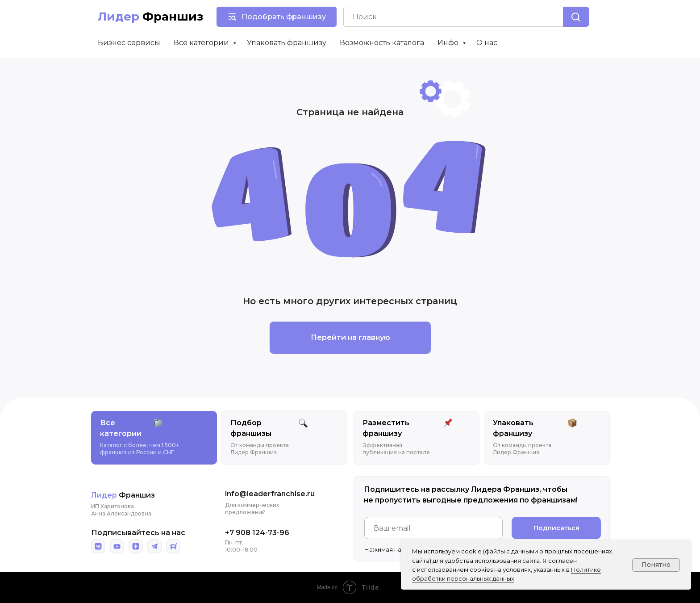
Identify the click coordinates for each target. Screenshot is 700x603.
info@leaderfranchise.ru (270, 494)
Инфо (449, 43)
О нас (487, 43)
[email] (433, 528)
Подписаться (556, 528)
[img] (98, 546)
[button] (277, 17)
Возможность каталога (382, 43)
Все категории (202, 43)
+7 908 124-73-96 (257, 533)
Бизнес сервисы (129, 43)
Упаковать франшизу (287, 43)
